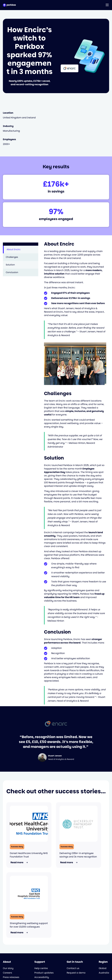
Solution (10, 265)
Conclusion (12, 272)
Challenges (12, 257)
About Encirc (14, 249)
